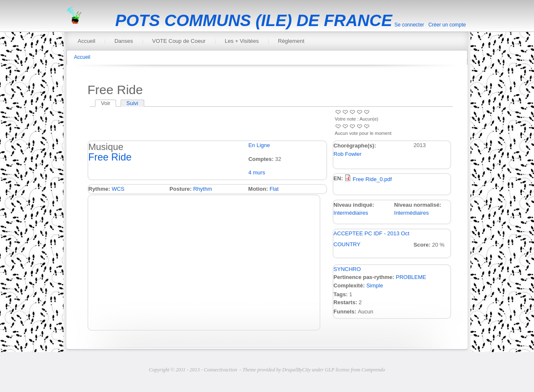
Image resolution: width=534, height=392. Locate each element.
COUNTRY (347, 244)
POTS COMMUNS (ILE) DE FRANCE (254, 20)
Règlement (291, 41)
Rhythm (202, 189)
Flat (274, 189)
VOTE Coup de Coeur (179, 41)
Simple (375, 285)
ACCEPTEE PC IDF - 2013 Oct (371, 233)
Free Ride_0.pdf (372, 179)
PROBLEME (411, 277)
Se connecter (409, 25)
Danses (124, 41)
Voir (108, 103)
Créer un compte (447, 25)
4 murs (257, 172)
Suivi (132, 103)
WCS (118, 189)
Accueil (87, 41)
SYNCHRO (347, 269)
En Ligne (259, 145)
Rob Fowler (347, 154)
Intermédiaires (351, 213)
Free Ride (110, 157)
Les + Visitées (242, 41)
